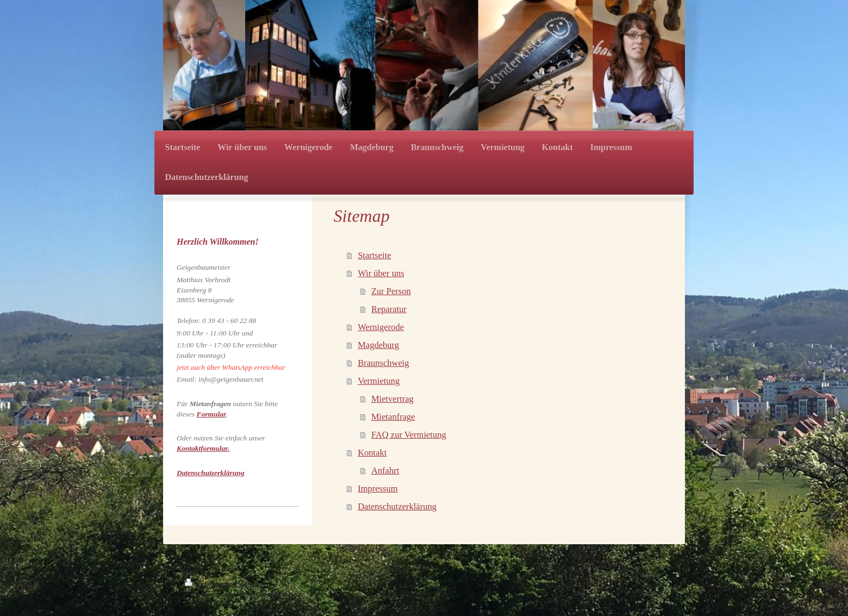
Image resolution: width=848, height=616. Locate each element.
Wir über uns (381, 273)
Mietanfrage (393, 417)
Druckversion (211, 584)
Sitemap (253, 584)
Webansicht (646, 593)
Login (654, 583)
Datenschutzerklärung (397, 506)
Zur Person (391, 291)
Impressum (378, 489)
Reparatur (389, 309)
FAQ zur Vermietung (409, 435)
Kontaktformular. (203, 448)
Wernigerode (381, 327)
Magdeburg (378, 345)
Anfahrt (385, 471)
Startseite (374, 255)
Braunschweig (383, 363)
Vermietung (379, 381)
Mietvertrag (392, 399)
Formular (211, 414)
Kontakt (372, 453)
